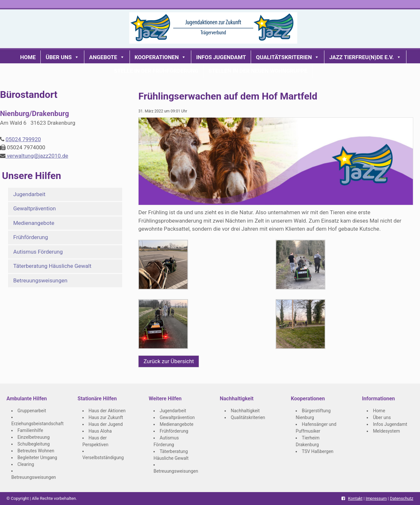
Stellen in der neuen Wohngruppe (258, 71)
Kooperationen (161, 57)
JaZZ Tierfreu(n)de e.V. (365, 57)
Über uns (62, 57)
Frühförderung (31, 237)
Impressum (376, 498)
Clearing (26, 464)
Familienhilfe (30, 430)
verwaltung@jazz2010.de (37, 156)
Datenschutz (402, 498)
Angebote (107, 57)
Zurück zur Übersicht (169, 361)
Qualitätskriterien (288, 57)
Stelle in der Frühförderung (156, 71)
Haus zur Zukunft (106, 417)
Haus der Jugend (106, 424)
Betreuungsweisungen (40, 280)
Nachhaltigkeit (245, 411)
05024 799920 (23, 139)
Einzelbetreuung (34, 437)
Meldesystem (386, 431)
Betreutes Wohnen (36, 451)
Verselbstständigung (103, 458)
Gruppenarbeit (32, 411)
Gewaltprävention (35, 208)
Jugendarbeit (29, 194)
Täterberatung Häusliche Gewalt (52, 266)
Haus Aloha (100, 431)
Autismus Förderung (38, 252)
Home (28, 57)
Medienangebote (34, 223)
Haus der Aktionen (107, 411)
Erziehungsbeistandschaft (37, 424)
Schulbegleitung (34, 444)
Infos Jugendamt (221, 57)
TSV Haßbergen (318, 451)
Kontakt (355, 498)
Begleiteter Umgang (37, 458)
